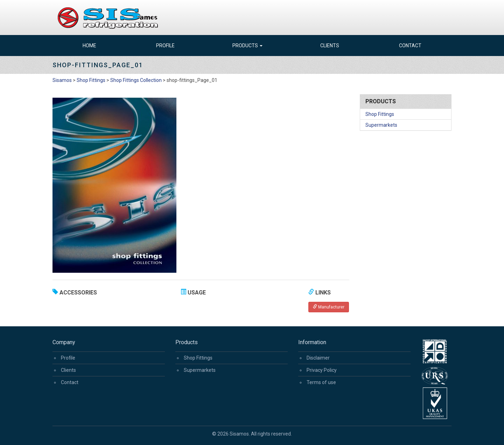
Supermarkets (381, 125)
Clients (330, 46)
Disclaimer (318, 358)
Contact (410, 46)
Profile (165, 46)
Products (247, 46)
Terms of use (321, 382)
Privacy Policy (322, 370)
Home (89, 46)
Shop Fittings (380, 114)
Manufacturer (329, 307)
